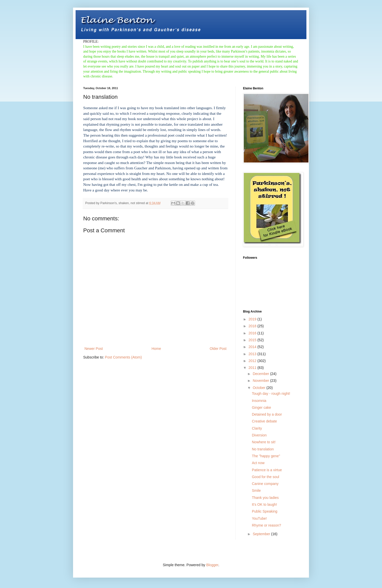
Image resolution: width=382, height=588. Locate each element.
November (261, 381)
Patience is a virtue (267, 470)
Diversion (259, 435)
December (261, 374)
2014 (253, 347)
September (262, 534)
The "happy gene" (266, 456)
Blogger (212, 565)
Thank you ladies (265, 498)
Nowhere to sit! (264, 442)
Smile (256, 491)
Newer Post (94, 349)
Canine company (265, 484)
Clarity (257, 428)
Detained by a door (267, 414)
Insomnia (259, 401)
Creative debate (264, 421)
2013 (253, 354)
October (259, 388)
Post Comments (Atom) (123, 357)
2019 (253, 319)
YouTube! (259, 518)
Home (156, 349)
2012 (253, 361)
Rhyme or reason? (266, 525)
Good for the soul (265, 477)
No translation (263, 449)
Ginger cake (261, 407)
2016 (253, 333)
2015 (253, 340)
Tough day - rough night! (271, 394)
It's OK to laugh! (264, 504)
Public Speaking (265, 511)
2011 (253, 368)
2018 (253, 326)
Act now (258, 463)
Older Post (218, 349)
